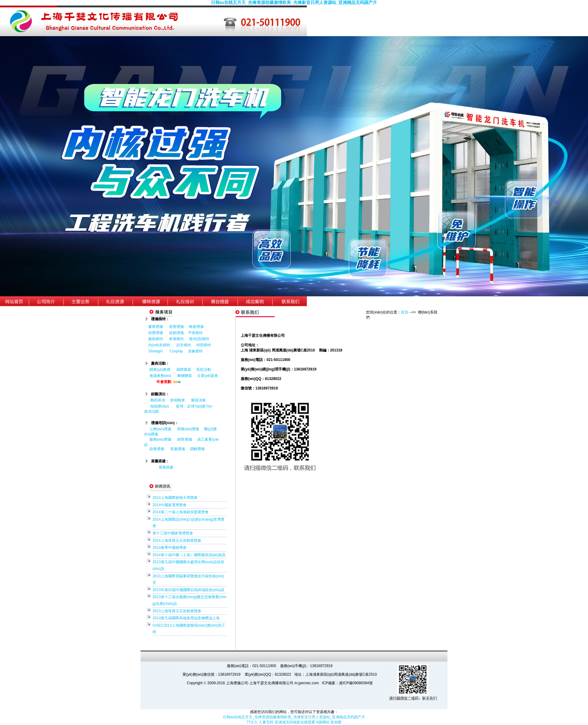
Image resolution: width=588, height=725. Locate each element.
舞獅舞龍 (185, 376)
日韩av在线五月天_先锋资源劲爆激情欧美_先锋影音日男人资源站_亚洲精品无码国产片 (294, 2)
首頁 (405, 312)
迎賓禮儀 (176, 327)
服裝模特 (156, 339)
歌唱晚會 (178, 400)
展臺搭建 (166, 467)
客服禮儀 (178, 449)
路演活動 (152, 412)
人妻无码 (266, 722)
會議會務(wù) (160, 376)
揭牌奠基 (184, 370)
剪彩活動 (204, 370)
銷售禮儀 (185, 439)
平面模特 (195, 333)
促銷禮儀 (176, 333)
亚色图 (336, 722)
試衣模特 (184, 345)
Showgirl (156, 351)
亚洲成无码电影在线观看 (295, 722)
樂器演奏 (198, 400)
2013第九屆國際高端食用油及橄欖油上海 (186, 618)
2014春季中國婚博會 (170, 548)
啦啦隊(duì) (160, 406)
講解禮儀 (197, 449)
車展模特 (176, 339)
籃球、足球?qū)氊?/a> (197, 406)
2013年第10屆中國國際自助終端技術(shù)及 (188, 590)
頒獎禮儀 (156, 333)
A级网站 (323, 722)
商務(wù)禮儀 (188, 429)
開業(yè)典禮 (160, 370)
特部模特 (204, 345)
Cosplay (177, 351)
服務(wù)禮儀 (160, 439)
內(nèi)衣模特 (159, 345)
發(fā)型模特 (199, 339)
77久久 (252, 722)
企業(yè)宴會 (208, 376)
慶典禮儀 (156, 327)
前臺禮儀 (157, 449)
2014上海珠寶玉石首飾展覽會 (177, 541)
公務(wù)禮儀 (160, 429)
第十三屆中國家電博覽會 (173, 533)
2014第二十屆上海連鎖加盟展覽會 (181, 512)
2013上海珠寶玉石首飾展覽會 (177, 611)
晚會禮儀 (196, 327)
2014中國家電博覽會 (170, 505)
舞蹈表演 (158, 400)
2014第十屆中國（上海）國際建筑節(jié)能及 (189, 555)
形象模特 (195, 351)
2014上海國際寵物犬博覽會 (175, 498)
